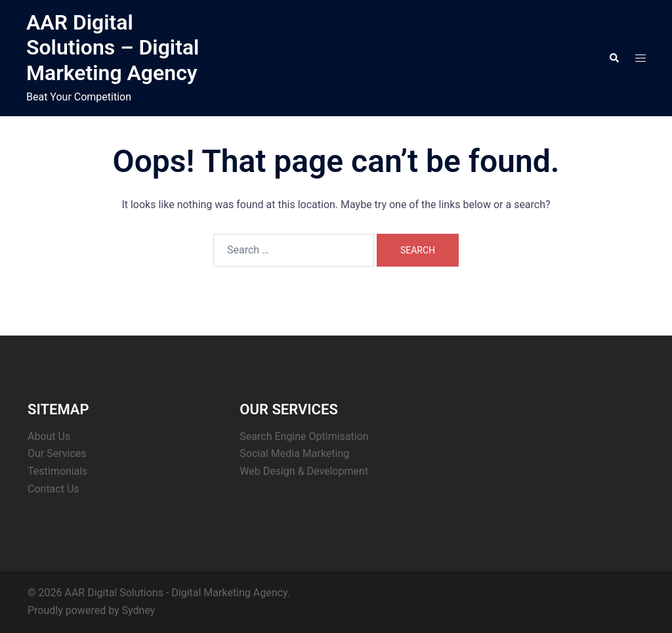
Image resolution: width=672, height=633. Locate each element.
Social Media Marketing (294, 453)
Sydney (139, 610)
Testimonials (57, 471)
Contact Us (53, 489)
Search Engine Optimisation (304, 436)
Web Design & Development (304, 471)
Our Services (57, 453)
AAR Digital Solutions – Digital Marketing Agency (113, 48)
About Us (49, 436)
